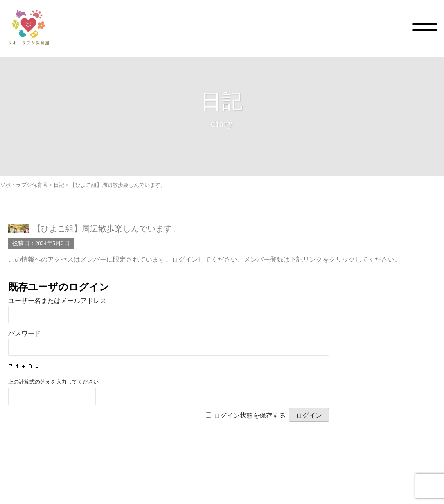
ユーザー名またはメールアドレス (57, 301)
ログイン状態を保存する (250, 415)
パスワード (25, 333)
